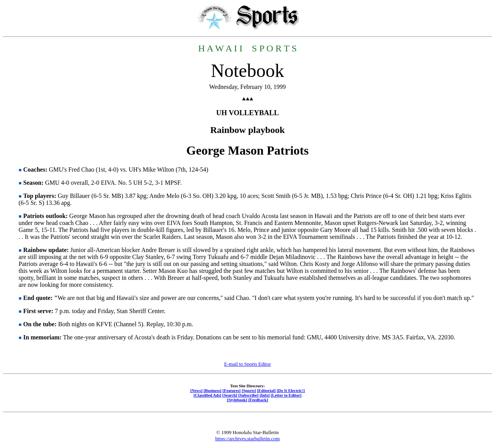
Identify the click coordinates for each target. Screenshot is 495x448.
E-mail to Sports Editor (248, 364)
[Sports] (249, 390)
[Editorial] (266, 390)
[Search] (230, 395)
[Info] (265, 395)
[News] (196, 390)
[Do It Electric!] (291, 390)
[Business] (212, 390)
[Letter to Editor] (286, 395)
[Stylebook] (237, 400)
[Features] (231, 390)
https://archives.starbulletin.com (248, 439)
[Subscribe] (248, 395)
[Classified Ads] (207, 395)
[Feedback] (258, 400)
